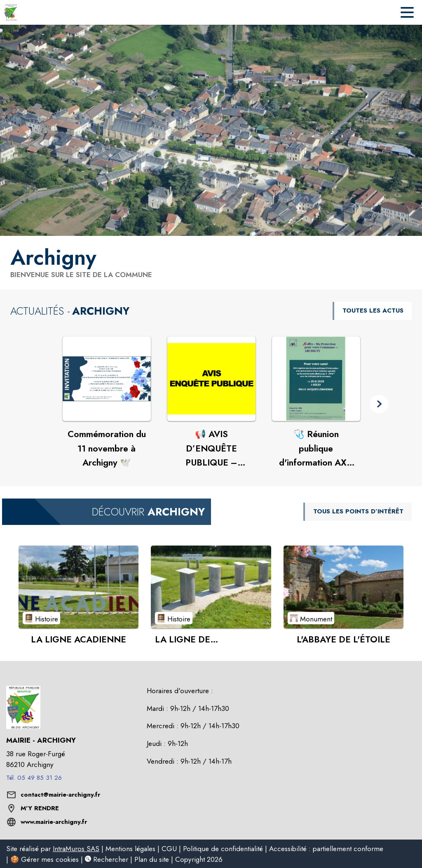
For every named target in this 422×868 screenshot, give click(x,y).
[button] (379, 404)
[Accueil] (11, 12)
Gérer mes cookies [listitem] (50, 859)
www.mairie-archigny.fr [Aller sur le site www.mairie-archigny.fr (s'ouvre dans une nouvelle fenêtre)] (54, 822)
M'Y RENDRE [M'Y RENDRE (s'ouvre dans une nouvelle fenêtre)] (40, 808)
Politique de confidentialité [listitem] (223, 849)
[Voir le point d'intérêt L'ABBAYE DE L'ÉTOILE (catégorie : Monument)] (343, 587)
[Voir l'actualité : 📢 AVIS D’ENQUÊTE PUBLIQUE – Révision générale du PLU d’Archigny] (211, 379)
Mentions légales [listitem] (130, 849)
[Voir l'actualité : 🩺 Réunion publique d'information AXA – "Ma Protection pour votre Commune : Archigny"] (316, 379)
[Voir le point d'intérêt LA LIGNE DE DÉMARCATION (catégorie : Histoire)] (211, 587)
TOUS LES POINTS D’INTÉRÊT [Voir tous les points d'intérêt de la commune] (358, 511)
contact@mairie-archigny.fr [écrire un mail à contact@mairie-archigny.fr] (60, 795)
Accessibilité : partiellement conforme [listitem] (326, 849)
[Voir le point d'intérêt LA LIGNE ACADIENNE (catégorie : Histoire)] (79, 587)
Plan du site (152, 859)
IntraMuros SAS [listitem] (76, 849)
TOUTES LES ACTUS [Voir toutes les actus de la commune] (373, 311)
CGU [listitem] (169, 849)
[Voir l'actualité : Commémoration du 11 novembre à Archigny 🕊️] (107, 379)
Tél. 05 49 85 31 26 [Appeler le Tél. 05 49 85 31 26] (34, 778)
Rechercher (107, 859)
